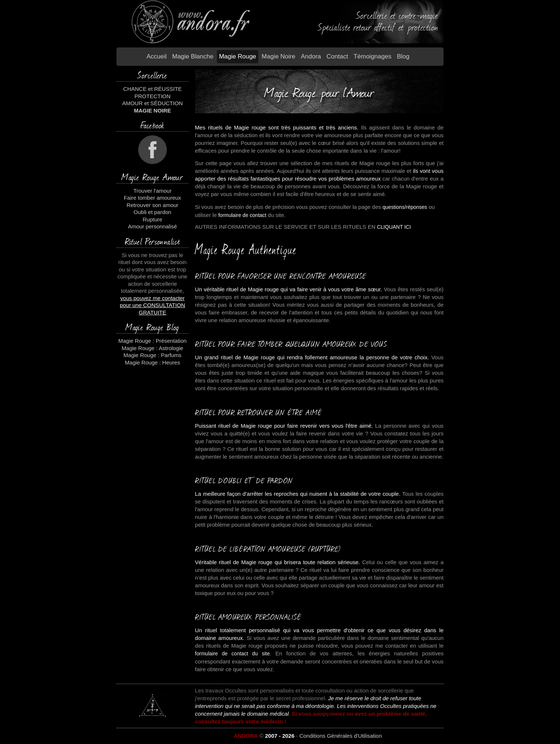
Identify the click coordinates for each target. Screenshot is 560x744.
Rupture (152, 219)
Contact (338, 56)
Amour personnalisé (152, 226)
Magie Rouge (238, 56)
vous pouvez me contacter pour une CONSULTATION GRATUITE (152, 305)
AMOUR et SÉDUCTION (152, 103)
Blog (403, 56)
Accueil (157, 56)
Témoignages (372, 56)
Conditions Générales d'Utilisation (341, 736)
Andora (311, 56)
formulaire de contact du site (233, 654)
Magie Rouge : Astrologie (152, 348)
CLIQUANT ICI (394, 227)
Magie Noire (279, 56)
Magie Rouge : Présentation (152, 341)
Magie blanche (193, 56)
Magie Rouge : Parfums (152, 355)
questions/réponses (405, 207)
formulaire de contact (242, 215)
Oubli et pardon (153, 212)
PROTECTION (152, 96)
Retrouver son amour (152, 205)
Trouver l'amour (152, 191)
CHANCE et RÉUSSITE (152, 89)
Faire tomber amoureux (152, 198)
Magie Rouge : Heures (152, 362)
